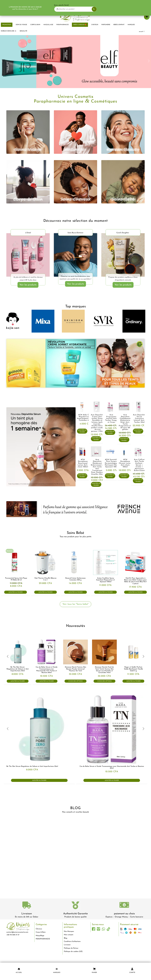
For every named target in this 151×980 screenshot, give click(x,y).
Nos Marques (69, 931)
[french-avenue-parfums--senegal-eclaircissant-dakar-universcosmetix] (75, 509)
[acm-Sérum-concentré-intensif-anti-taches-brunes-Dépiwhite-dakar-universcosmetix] (41, 447)
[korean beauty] (123, 132)
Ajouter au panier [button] (82, 431)
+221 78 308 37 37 (13, 935)
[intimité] (76, 132)
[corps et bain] (28, 182)
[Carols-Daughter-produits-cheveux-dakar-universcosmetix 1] (123, 255)
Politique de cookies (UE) (73, 951)
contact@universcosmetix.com (17, 932)
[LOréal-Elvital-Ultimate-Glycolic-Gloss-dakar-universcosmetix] (28, 255)
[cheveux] (76, 182)
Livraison (27, 914)
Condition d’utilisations (72, 941)
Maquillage (40, 936)
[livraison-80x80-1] (27, 905)
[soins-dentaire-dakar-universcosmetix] (76, 255)
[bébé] (123, 182)
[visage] (28, 132)
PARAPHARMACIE (43, 939)
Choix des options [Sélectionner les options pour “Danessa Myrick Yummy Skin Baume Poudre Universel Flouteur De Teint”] (75, 681)
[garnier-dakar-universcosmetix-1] (75, 363)
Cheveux (39, 929)
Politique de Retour (71, 948)
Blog (66, 938)
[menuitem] (21, 25)
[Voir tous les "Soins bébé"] (75, 604)
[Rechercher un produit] (80, 9)
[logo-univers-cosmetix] (75, 16)
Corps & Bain (41, 932)
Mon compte (69, 935)
